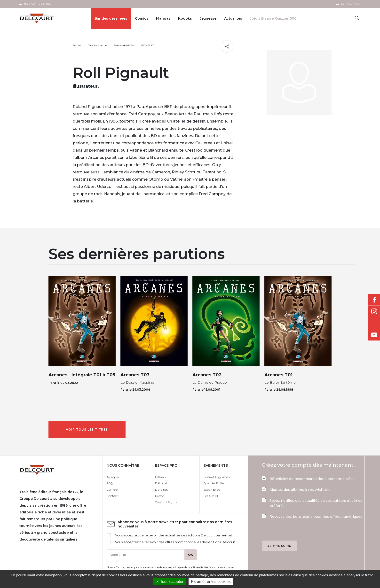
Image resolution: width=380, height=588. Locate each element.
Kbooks (185, 18)
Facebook (374, 300)
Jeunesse (208, 18)
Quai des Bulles (214, 483)
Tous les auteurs (98, 45)
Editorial (161, 483)
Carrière (112, 490)
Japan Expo (212, 490)
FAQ (110, 483)
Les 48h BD (211, 496)
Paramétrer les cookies (211, 582)
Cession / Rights (166, 502)
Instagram (374, 311)
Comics (142, 18)
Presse (159, 496)
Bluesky (374, 323)
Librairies (161, 490)
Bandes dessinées (111, 18)
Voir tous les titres (87, 429)
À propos (113, 477)
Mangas (163, 18)
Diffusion (161, 477)
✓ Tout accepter (170, 582)
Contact (112, 496)
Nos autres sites (37, 4)
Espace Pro (350, 4)
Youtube (374, 335)
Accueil (77, 45)
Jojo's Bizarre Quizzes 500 (273, 18)
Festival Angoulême (217, 477)
